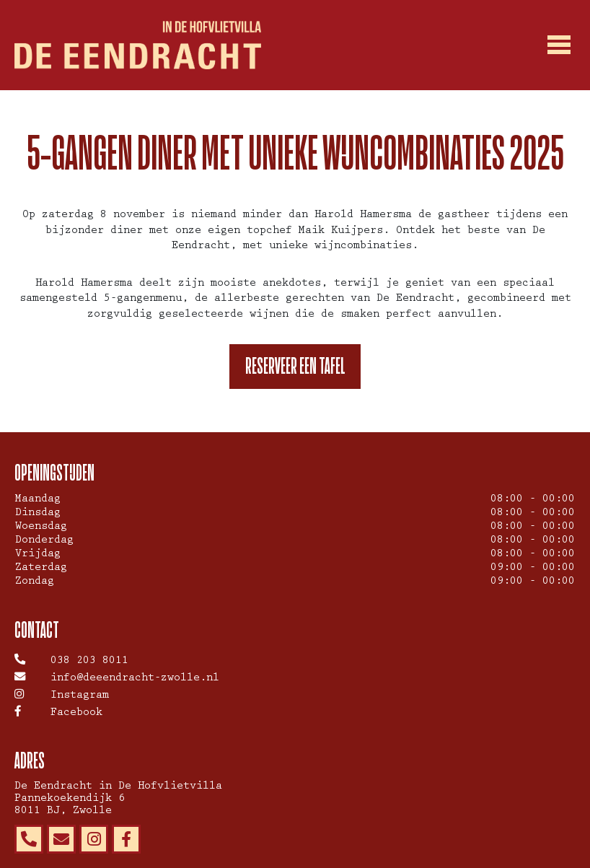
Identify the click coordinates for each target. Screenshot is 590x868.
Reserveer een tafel (295, 366)
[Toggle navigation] (560, 45)
